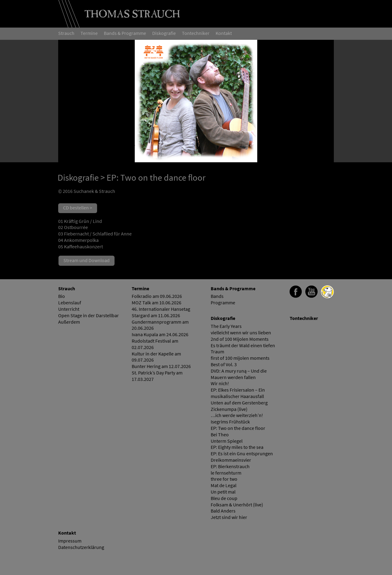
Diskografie (78, 178)
